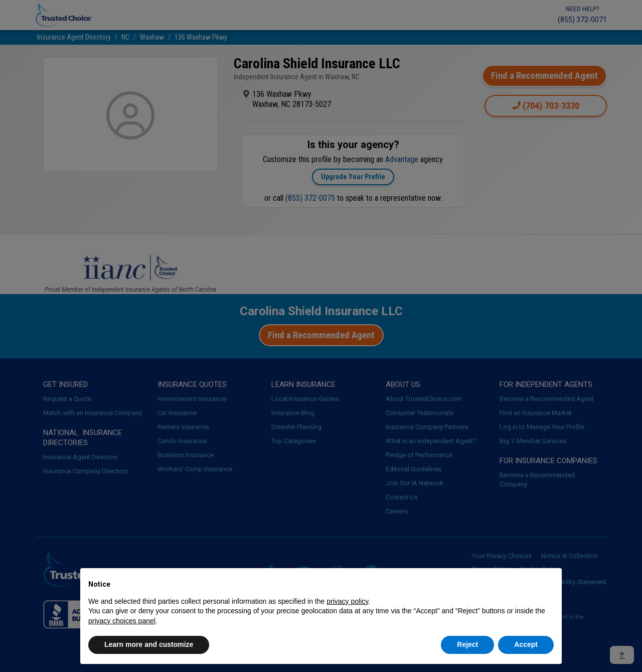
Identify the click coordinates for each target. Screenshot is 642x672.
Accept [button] (526, 644)
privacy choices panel (122, 621)
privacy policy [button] (347, 601)
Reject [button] (467, 644)
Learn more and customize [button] (149, 644)
